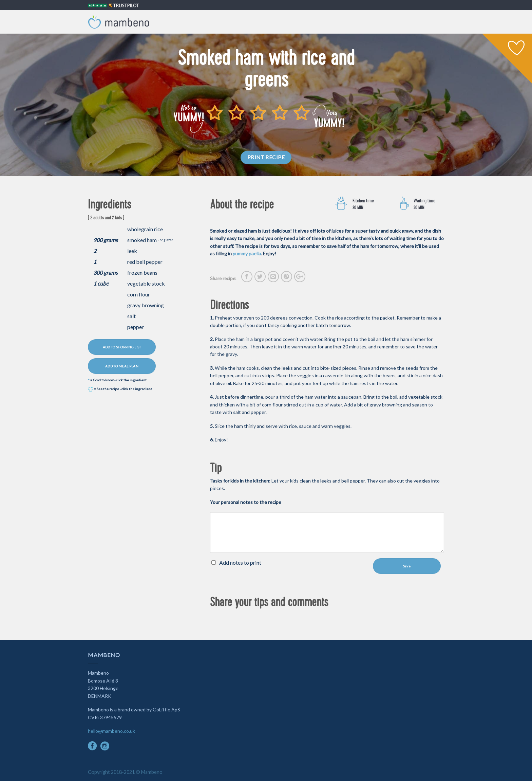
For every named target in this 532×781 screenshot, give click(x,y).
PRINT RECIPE (266, 157)
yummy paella (247, 253)
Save (407, 566)
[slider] (258, 112)
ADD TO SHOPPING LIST (122, 347)
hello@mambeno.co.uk (111, 731)
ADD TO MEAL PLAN (122, 366)
